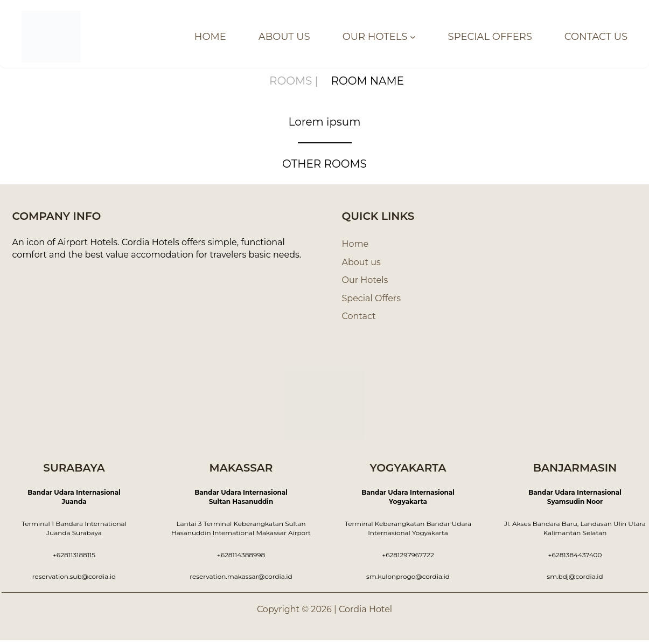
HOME (231, 37)
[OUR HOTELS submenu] (424, 37)
